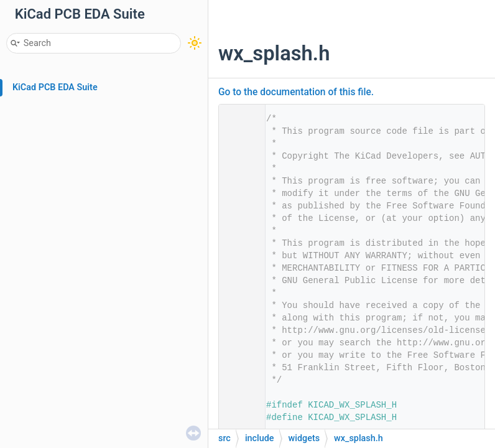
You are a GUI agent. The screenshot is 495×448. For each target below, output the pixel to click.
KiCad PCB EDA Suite (55, 87)
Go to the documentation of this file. (296, 92)
